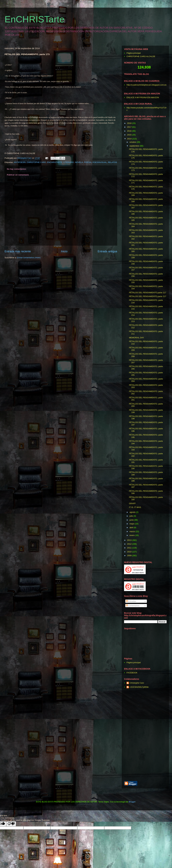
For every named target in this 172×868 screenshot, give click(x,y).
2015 (130, 135)
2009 (130, 556)
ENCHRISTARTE (55, 162)
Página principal (134, 53)
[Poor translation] (11, 824)
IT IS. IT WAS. (135, 507)
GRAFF (132, 503)
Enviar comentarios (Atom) (29, 258)
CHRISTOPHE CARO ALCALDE (141, 56)
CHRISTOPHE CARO (36, 162)
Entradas (131, 601)
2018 (130, 123)
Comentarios (133, 606)
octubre (133, 142)
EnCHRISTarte (34, 19)
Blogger (132, 802)
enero (132, 535)
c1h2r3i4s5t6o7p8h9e (139, 687)
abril (132, 528)
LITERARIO (69, 162)
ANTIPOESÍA (20, 162)
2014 (130, 139)
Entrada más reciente (18, 251)
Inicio (64, 251)
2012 (130, 544)
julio (132, 516)
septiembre (135, 146)
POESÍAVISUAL (100, 162)
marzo (133, 531)
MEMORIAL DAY (136, 338)
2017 (130, 127)
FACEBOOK (132, 673)
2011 (130, 548)
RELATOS (112, 162)
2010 (130, 552)
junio (132, 520)
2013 (130, 540)
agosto (133, 512)
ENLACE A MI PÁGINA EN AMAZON (143, 97)
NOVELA (79, 162)
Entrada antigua (107, 251)
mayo (132, 524)
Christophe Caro (137, 683)
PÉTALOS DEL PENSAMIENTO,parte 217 (147, 293)
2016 (130, 131)
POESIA (88, 162)
